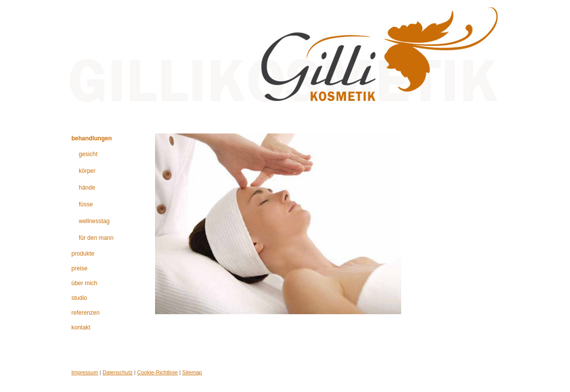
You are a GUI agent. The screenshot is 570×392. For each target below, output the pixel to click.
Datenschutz (117, 372)
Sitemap (192, 372)
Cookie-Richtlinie (158, 372)
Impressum (85, 372)
